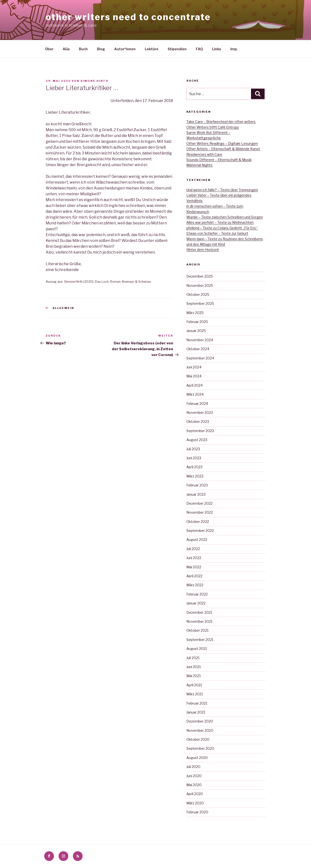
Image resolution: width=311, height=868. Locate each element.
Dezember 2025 (200, 276)
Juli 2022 (193, 549)
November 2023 (200, 413)
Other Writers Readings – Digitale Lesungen (222, 143)
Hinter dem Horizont (203, 250)
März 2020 (195, 803)
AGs (66, 49)
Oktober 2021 (197, 630)
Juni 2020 (194, 776)
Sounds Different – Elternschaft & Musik (219, 160)
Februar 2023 (197, 485)
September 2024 (200, 358)
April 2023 (194, 467)
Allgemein (63, 308)
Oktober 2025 (198, 294)
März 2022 (195, 585)
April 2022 (194, 576)
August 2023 (197, 440)
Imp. (234, 49)
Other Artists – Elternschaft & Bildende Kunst (223, 149)
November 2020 (200, 730)
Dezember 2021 (199, 612)
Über (49, 49)
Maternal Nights (199, 165)
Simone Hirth (94, 81)
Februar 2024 (197, 404)
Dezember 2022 (199, 503)
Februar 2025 (197, 322)
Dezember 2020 (200, 721)
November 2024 (200, 340)
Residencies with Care (204, 154)
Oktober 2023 (198, 421)
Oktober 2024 (198, 349)
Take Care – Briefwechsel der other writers (221, 122)
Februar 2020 (197, 812)
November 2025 (200, 285)
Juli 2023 (193, 449)
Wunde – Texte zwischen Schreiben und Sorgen (225, 217)
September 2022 (200, 531)
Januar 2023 (196, 494)
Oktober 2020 (198, 739)
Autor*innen (125, 49)
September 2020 (200, 748)
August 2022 (197, 540)
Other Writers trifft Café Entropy (213, 127)
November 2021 (199, 621)
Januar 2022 (196, 603)
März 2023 (195, 476)
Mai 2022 (194, 567)
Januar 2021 (196, 712)
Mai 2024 (194, 376)
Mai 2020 (194, 785)
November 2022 (200, 512)
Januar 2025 (196, 331)
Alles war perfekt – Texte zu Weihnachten (220, 222)
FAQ (199, 49)
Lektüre (152, 49)
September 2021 (200, 640)
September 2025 (200, 303)
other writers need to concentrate (128, 17)
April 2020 (195, 794)
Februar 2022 (197, 594)
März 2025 (195, 313)
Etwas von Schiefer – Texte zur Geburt (217, 233)
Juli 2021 (193, 658)
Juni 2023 (194, 458)
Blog (101, 49)
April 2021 (194, 685)
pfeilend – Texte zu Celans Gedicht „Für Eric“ (222, 228)
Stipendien (177, 49)
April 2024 (194, 385)
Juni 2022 (194, 558)
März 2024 (195, 394)
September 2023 (200, 431)
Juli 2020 (193, 767)
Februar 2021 (197, 703)
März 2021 (195, 694)
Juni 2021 (194, 667)
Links (217, 49)
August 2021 (197, 649)
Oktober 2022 (198, 522)
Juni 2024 (194, 367)
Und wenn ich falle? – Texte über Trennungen (222, 190)
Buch (83, 49)
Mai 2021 (194, 676)
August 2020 (197, 758)
